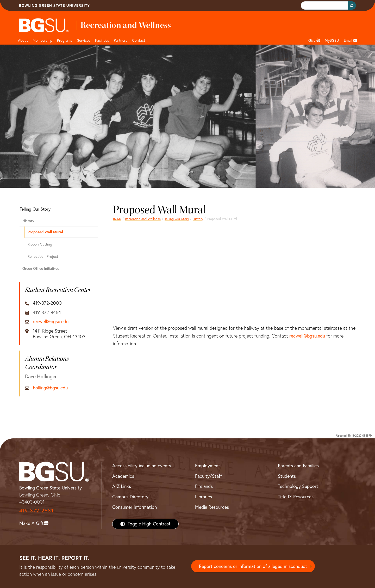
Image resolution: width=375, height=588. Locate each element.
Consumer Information (135, 507)
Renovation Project (43, 256)
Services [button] (84, 40)
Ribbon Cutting (40, 244)
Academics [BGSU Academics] (123, 476)
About (23, 40)
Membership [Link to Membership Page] (42, 40)
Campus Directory (130, 497)
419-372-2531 (36, 510)
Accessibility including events (142, 466)
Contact (139, 40)
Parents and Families (298, 466)
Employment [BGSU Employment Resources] (208, 466)
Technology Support (298, 486)
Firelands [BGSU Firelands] (204, 486)
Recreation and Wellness (143, 219)
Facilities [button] (102, 40)
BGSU (117, 219)
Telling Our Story (177, 219)
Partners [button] (121, 40)
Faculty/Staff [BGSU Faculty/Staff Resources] (208, 476)
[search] (324, 6)
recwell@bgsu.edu (307, 336)
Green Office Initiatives (41, 268)
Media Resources (212, 507)
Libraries (204, 497)
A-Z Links (122, 486)
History (198, 219)
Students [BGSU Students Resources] (287, 476)
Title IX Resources (296, 497)
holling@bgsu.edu (50, 388)
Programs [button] (65, 40)
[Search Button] (352, 5)
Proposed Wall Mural (45, 232)
